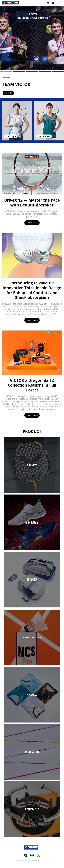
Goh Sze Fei (44, 136)
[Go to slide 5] (58, 71)
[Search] (53, 3)
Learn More (32, 223)
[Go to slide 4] (45, 71)
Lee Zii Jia (11, 136)
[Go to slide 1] (6, 71)
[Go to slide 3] (32, 71)
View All (8, 93)
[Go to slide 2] (19, 71)
